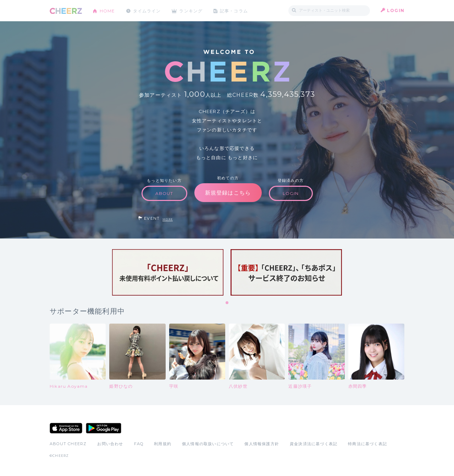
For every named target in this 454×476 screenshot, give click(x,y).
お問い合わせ (110, 444)
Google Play (104, 428)
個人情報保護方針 (262, 444)
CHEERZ (66, 11)
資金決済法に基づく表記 (314, 444)
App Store (66, 428)
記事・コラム (235, 10)
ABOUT (164, 193)
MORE (168, 219)
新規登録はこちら (228, 193)
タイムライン (147, 10)
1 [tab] (227, 303)
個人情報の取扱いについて (208, 444)
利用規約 (163, 444)
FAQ (139, 444)
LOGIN (396, 10)
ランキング (192, 10)
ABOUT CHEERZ (68, 444)
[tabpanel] (168, 272)
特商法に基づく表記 (367, 444)
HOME (107, 10)
